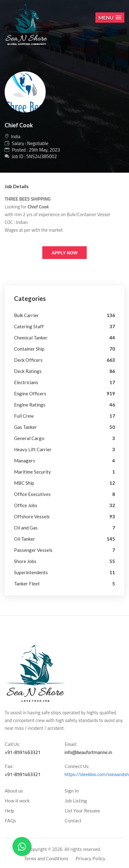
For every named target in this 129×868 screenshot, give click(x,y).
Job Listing (76, 801)
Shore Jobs (25, 561)
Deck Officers (28, 360)
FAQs (10, 820)
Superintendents (31, 572)
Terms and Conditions (46, 858)
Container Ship (29, 349)
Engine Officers (30, 393)
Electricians (26, 382)
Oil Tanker (25, 539)
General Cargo (29, 438)
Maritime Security (32, 472)
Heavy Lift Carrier (33, 449)
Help (9, 811)
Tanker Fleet (27, 584)
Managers (25, 461)
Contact (73, 820)
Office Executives (32, 494)
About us (14, 791)
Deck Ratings (28, 371)
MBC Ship (24, 483)
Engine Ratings (30, 405)
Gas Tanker (25, 427)
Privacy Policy (90, 858)
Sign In (72, 791)
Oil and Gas (26, 528)
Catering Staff (29, 326)
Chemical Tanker (31, 338)
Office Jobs (26, 505)
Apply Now (64, 253)
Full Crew (24, 416)
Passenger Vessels (33, 550)
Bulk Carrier (26, 315)
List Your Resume (82, 811)
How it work (17, 801)
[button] (110, 18)
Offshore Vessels (32, 516)
